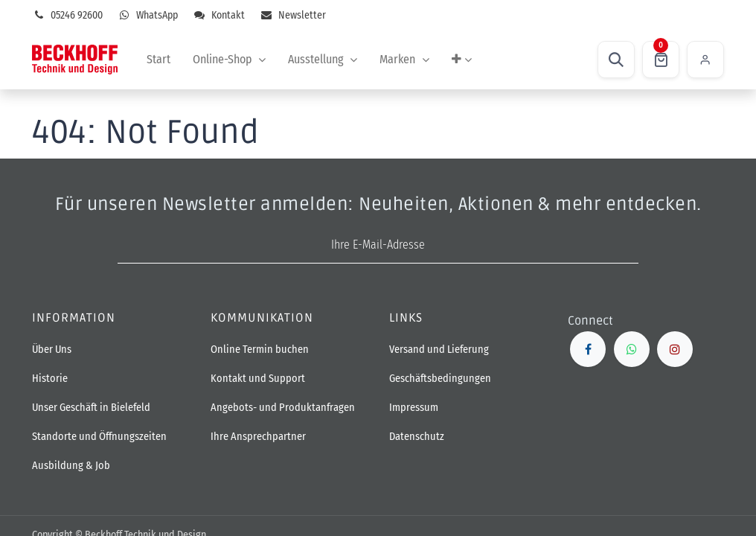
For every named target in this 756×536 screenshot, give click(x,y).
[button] (616, 60)
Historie (50, 379)
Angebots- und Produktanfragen (283, 408)
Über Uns (52, 350)
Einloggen (705, 60)
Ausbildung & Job (71, 466)
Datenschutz (417, 437)
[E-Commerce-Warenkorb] (661, 60)
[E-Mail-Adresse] (378, 245)
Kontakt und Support (258, 379)
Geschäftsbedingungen (440, 379)
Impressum (414, 408)
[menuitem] (158, 60)
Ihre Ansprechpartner (258, 437)
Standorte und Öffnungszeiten (99, 437)
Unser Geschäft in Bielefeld (91, 408)
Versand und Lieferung (439, 350)
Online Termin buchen (261, 350)
